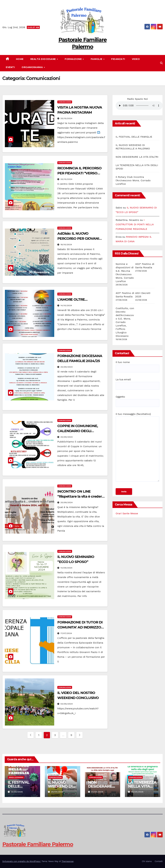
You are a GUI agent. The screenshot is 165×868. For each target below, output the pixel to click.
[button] (161, 63)
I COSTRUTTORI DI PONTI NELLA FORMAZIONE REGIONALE (135, 225)
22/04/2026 (97, 792)
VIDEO (136, 59)
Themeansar (67, 861)
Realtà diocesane (43, 59)
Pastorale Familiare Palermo (38, 844)
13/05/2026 (17, 792)
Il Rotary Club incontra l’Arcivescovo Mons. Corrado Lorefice (133, 180)
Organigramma (33, 67)
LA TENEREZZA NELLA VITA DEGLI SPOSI (142, 786)
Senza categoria (16, 777)
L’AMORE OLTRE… (72, 299)
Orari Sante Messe (127, 513)
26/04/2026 (57, 792)
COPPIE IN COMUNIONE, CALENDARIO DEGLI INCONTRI (78, 431)
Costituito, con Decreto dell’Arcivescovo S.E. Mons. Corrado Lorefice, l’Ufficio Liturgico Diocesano (125, 322)
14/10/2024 (66, 306)
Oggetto (137, 400)
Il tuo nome (137, 365)
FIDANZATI (118, 59)
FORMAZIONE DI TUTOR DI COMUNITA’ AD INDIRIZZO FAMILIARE (80, 627)
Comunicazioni (65, 102)
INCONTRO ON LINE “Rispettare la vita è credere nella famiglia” (81, 496)
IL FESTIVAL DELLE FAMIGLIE (134, 137)
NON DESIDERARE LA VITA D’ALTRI (137, 157)
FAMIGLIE (97, 59)
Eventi (10, 67)
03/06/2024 (67, 704)
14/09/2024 (66, 568)
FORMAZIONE (74, 59)
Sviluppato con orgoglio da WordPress (21, 861)
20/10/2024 (66, 118)
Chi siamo (147, 861)
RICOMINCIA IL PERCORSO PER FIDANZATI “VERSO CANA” (79, 173)
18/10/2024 (66, 245)
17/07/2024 (66, 633)
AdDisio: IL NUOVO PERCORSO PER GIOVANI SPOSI (78, 239)
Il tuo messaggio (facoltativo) (137, 449)
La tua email (137, 383)
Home (20, 59)
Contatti (159, 861)
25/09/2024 (67, 367)
